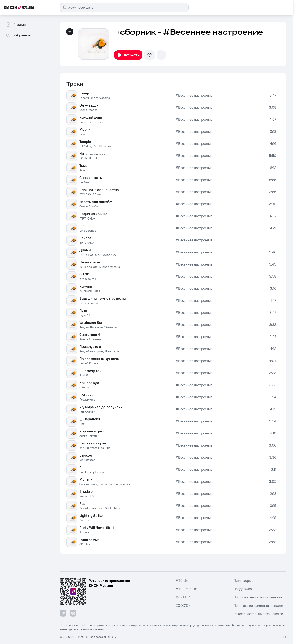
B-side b (86, 492)
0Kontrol (85, 545)
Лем (82, 134)
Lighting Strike (91, 516)
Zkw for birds (112, 508)
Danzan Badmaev (119, 484)
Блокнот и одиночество (99, 190)
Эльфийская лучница (93, 484)
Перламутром (88, 400)
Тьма (84, 166)
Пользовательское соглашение (258, 597)
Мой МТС (183, 597)
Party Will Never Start (97, 528)
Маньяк (86, 480)
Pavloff (84, 376)
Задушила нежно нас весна (103, 299)
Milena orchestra (109, 267)
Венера (85, 238)
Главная (16, 25)
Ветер (84, 93)
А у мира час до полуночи (101, 407)
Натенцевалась (92, 154)
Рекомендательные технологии (258, 614)
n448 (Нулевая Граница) (95, 448)
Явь (82, 504)
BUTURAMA (87, 243)
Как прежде (89, 383)
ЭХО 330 (85, 195)
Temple (85, 142)
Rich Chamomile (103, 146)
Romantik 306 (88, 496)
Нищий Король (89, 364)
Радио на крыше (93, 214)
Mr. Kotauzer (87, 460)
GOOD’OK (183, 606)
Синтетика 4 (90, 335)
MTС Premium (186, 589)
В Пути (97, 195)
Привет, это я (90, 347)
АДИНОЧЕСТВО (90, 291)
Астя (82, 170)
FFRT (83, 219)
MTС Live (182, 581)
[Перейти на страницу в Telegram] (63, 613)
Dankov (84, 520)
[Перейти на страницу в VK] (73, 613)
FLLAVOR (85, 146)
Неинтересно (90, 262)
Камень (86, 287)
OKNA (91, 219)
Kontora (84, 532)
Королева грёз (92, 431)
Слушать (128, 55)
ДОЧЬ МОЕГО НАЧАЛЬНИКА (98, 255)
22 (81, 226)
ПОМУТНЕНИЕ (89, 158)
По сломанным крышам (99, 359)
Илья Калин (112, 351)
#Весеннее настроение (194, 96)
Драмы (85, 250)
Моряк (85, 130)
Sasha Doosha (88, 110)
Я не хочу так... (92, 371)
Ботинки (86, 395)
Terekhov (97, 508)
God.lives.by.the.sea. (92, 472)
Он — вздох (89, 105)
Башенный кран (93, 443)
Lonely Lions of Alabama (95, 98)
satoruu (84, 388)
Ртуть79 (84, 315)
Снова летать (91, 178)
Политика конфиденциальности (258, 606)
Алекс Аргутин (89, 436)
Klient (83, 424)
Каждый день (91, 118)
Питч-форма (243, 581)
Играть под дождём (96, 202)
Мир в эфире (88, 231)
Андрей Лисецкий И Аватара (98, 327)
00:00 (84, 274)
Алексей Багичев (90, 339)
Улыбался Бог (91, 323)
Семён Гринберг (90, 207)
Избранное (18, 35)
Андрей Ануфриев (91, 351)
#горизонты (88, 279)
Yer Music (85, 182)
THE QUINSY (87, 412)
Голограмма (90, 540)
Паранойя (92, 419)
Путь (83, 311)
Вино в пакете (88, 267)
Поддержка (243, 589)
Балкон (86, 455)
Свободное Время (91, 122)
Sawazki (84, 508)
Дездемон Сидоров (92, 303)
